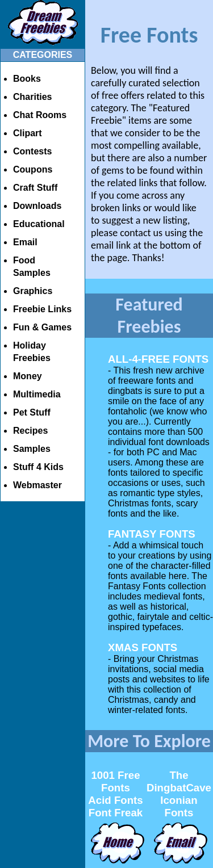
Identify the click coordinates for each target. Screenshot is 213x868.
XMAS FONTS (143, 647)
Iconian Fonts (179, 806)
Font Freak (116, 813)
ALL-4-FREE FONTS (158, 359)
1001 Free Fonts (115, 781)
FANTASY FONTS (152, 534)
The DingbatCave (179, 781)
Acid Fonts (115, 800)
